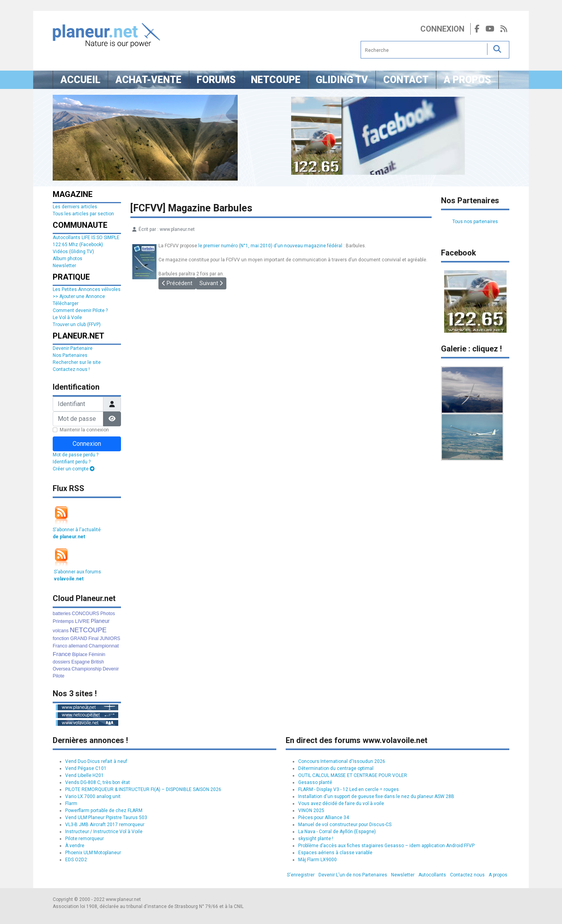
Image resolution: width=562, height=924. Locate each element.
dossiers (61, 662)
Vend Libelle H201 (84, 775)
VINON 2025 (311, 810)
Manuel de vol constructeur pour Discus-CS (345, 825)
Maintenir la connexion (84, 430)
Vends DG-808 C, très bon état (98, 782)
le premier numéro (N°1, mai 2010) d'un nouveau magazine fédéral (270, 246)
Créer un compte (74, 469)
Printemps (63, 621)
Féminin (97, 654)
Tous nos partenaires (475, 222)
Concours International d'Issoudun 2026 (342, 761)
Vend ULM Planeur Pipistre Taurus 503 (106, 818)
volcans (61, 631)
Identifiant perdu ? (72, 462)
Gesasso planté (315, 782)
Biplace (80, 654)
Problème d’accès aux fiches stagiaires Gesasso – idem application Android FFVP (386, 846)
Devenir (111, 669)
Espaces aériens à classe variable (335, 853)
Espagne (81, 662)
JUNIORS (110, 638)
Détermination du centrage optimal (336, 768)
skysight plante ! (316, 839)
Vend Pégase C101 (86, 768)
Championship (86, 669)
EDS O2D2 (76, 860)
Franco (60, 646)
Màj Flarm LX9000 (317, 860)
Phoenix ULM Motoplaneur (93, 853)
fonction (61, 638)
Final (93, 638)
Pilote (59, 676)
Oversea (61, 669)
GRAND (79, 638)
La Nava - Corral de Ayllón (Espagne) (337, 832)
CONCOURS (85, 614)
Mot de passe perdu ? (76, 455)
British (97, 662)
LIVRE (82, 621)
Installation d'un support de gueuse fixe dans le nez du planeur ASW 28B (376, 796)
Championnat (104, 646)
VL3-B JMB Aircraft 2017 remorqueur (105, 825)
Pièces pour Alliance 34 (324, 818)
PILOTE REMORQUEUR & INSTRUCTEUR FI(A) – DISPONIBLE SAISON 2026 (143, 789)
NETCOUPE (88, 630)
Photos (108, 614)
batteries (62, 614)
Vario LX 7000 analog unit (93, 796)
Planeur (100, 621)
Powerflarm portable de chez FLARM (104, 810)
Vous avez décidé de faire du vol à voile (341, 803)
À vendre (75, 846)
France (62, 654)
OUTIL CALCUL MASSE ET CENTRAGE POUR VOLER (353, 775)
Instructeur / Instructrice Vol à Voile (104, 832)
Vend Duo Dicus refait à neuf (96, 761)
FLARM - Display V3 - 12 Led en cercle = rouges (349, 789)
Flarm (71, 803)
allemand (78, 646)
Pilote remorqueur (84, 839)
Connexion (442, 29)
